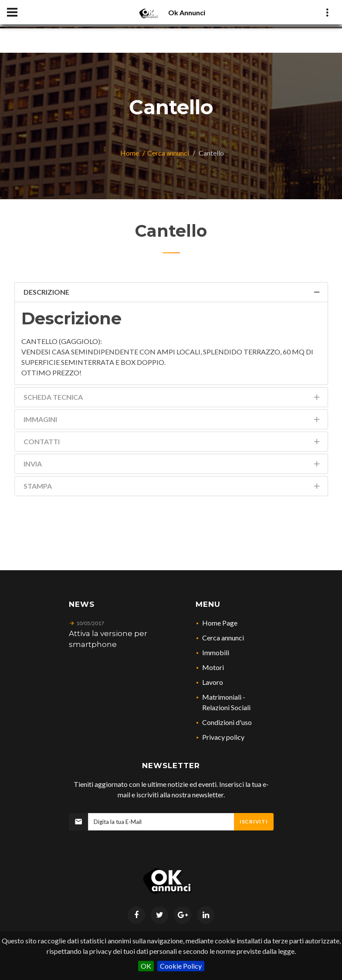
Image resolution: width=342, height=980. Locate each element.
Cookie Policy (181, 966)
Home (130, 153)
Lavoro (213, 682)
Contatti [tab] (172, 443)
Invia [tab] (172, 465)
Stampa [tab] (172, 488)
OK (146, 966)
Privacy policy (223, 737)
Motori (213, 667)
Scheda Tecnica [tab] (172, 399)
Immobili (216, 652)
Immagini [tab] (172, 421)
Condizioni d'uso (227, 722)
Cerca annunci (168, 153)
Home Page (220, 623)
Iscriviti (254, 822)
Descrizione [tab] (172, 294)
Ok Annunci (187, 12)
